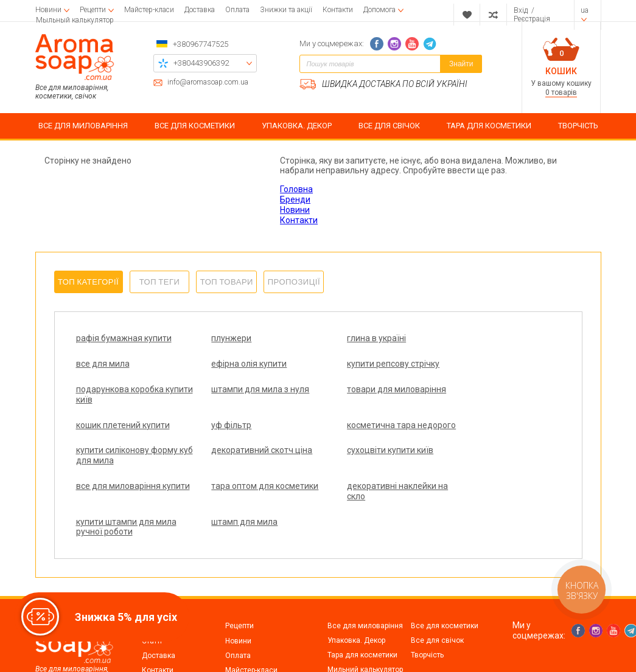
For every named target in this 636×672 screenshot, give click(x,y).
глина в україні (348, 338)
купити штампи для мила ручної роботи (369, 476)
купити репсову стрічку (243, 364)
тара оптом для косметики (107, 476)
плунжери (217, 338)
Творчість (427, 604)
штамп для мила (473, 471)
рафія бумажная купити (124, 338)
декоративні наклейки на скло (248, 476)
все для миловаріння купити (482, 440)
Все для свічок (437, 590)
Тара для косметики (362, 604)
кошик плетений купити (244, 400)
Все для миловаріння (365, 575)
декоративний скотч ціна (248, 435)
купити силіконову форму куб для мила (127, 440)
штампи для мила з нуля (488, 364)
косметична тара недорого (474, 405)
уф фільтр (338, 400)
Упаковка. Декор (356, 590)
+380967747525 (201, 44)
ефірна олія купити (114, 364)
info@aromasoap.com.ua (208, 82)
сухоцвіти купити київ (362, 435)
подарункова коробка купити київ (362, 369)
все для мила (466, 338)
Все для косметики (445, 575)
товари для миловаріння (126, 400)
